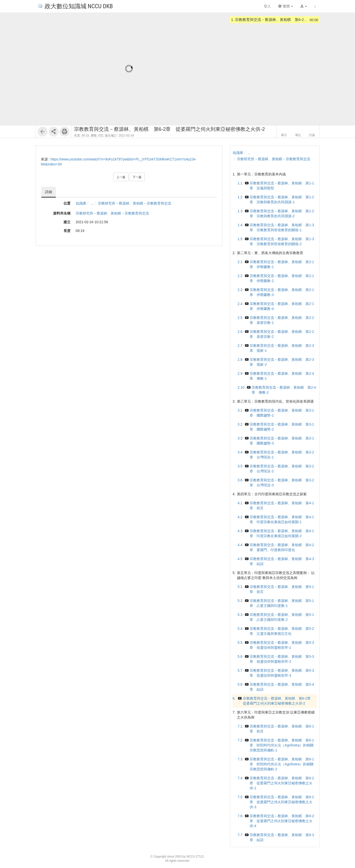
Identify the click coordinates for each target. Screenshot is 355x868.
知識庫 (81, 203)
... (92, 203)
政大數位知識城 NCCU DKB (75, 6)
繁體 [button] (286, 6)
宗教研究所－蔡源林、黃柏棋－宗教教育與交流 (135, 203)
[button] (304, 6)
